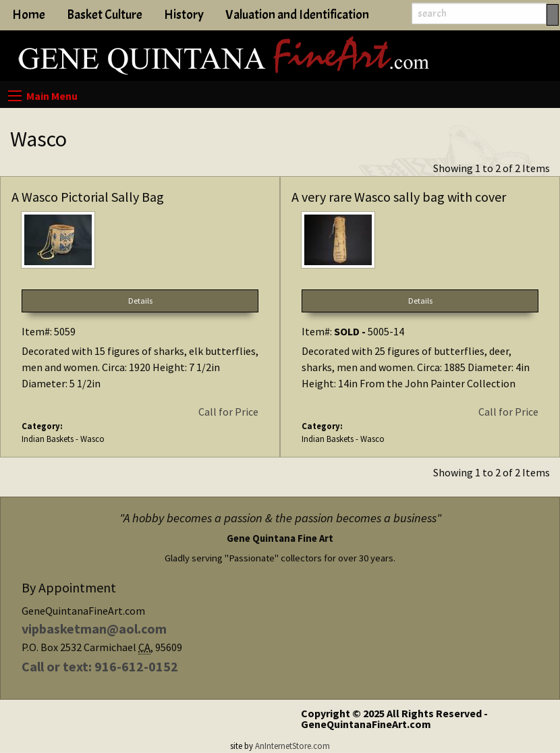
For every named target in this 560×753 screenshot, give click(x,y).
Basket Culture (105, 15)
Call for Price (228, 412)
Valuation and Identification (297, 15)
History (184, 15)
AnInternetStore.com (292, 746)
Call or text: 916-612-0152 (100, 666)
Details (140, 301)
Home (29, 15)
